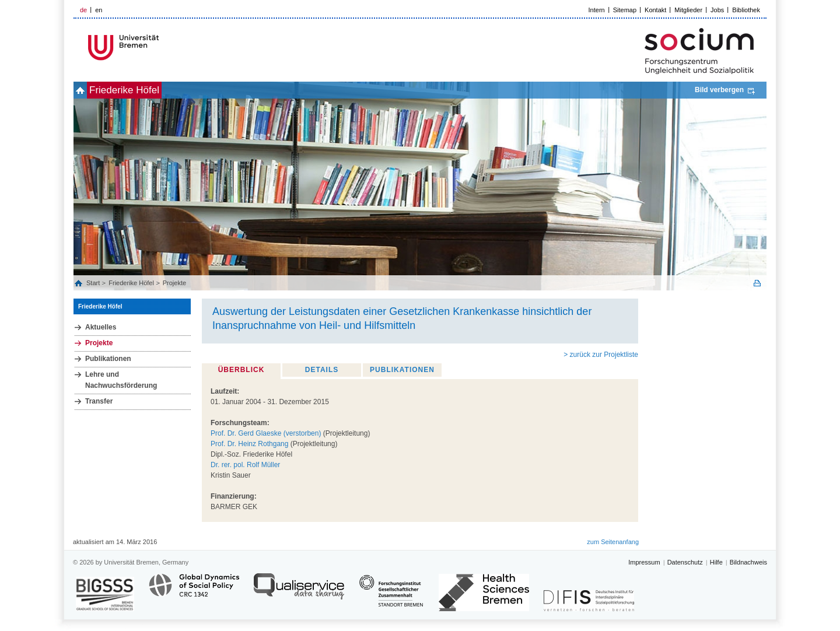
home (87, 90)
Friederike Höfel (143, 90)
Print (757, 283)
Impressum (644, 562)
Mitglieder (688, 10)
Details (322, 370)
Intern (597, 10)
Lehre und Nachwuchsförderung (121, 380)
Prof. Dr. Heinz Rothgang (249, 444)
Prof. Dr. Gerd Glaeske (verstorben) (266, 433)
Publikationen (108, 359)
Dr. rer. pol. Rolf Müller (245, 465)
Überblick (242, 370)
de (83, 10)
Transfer (99, 401)
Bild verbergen (719, 90)
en (99, 10)
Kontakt (655, 10)
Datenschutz (685, 562)
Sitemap (625, 10)
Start (94, 283)
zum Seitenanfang (613, 542)
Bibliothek (746, 10)
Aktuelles (101, 327)
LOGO (163, 48)
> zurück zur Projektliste (601, 355)
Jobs (717, 10)
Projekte (174, 283)
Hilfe (716, 562)
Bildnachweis (748, 562)
